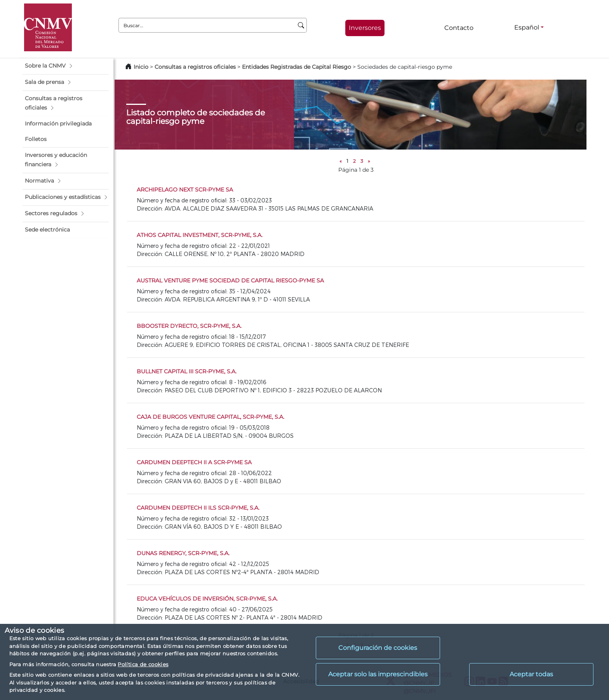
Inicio (141, 67)
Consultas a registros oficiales (195, 67)
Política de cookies (143, 664)
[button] (66, 66)
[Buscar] (301, 25)
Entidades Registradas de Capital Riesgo (297, 67)
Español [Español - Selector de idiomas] (527, 27)
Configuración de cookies (378, 648)
